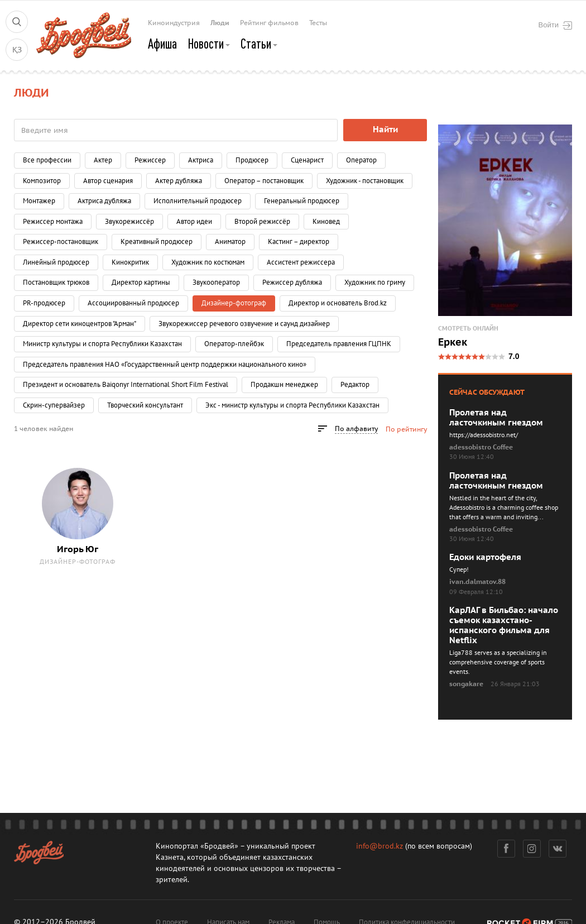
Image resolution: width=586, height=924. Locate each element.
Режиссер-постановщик (61, 242)
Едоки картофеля (485, 557)
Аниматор (230, 242)
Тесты (318, 23)
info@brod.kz (380, 846)
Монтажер (39, 201)
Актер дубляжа (179, 181)
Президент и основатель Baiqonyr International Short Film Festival (126, 385)
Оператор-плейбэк (234, 344)
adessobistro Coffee (481, 447)
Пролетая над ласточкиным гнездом (496, 418)
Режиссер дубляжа (292, 283)
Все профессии (47, 160)
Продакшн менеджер (284, 385)
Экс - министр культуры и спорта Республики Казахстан (292, 405)
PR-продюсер (44, 303)
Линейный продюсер (56, 262)
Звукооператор (216, 283)
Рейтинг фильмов (269, 23)
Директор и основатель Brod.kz (338, 303)
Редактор (355, 385)
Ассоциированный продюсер (133, 303)
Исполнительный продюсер (198, 201)
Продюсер (252, 160)
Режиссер (150, 160)
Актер (103, 160)
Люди (220, 23)
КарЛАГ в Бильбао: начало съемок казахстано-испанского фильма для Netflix (504, 625)
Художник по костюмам (208, 262)
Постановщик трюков (56, 283)
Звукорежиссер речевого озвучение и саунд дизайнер (244, 324)
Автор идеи (194, 222)
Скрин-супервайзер (54, 405)
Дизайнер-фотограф (78, 562)
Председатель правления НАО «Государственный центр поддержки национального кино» (165, 365)
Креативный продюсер (157, 242)
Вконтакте (558, 849)
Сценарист (307, 160)
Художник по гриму (375, 283)
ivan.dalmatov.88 (477, 582)
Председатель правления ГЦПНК (339, 344)
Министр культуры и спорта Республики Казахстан (102, 344)
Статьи (259, 44)
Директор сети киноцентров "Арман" (80, 324)
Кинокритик (130, 262)
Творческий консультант (145, 405)
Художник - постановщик (365, 181)
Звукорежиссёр (129, 222)
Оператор (361, 160)
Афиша (162, 44)
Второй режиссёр (262, 222)
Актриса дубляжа (104, 201)
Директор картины (141, 283)
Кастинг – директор (299, 242)
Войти (555, 25)
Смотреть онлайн (468, 329)
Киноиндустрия (174, 23)
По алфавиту (356, 429)
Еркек (453, 343)
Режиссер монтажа (53, 222)
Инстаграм (532, 849)
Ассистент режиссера (301, 262)
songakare (466, 684)
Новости (209, 44)
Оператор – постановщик (264, 181)
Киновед (326, 222)
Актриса (201, 160)
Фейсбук (506, 849)
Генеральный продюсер (302, 201)
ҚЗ (17, 50)
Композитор (42, 181)
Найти (385, 130)
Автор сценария (108, 181)
